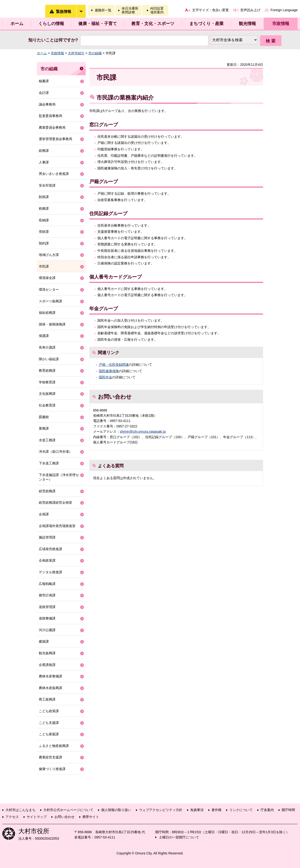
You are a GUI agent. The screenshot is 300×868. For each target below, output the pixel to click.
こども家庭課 (49, 734)
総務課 (44, 151)
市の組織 (95, 53)
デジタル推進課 (50, 572)
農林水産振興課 (50, 688)
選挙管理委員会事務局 (55, 139)
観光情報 (247, 24)
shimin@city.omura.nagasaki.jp (143, 431)
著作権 (216, 810)
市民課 (44, 266)
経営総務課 (47, 491)
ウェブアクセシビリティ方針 (161, 810)
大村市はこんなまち (20, 810)
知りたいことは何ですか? (53, 40)
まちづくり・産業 (206, 24)
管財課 (44, 232)
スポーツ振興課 (50, 301)
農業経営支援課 (50, 757)
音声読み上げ (250, 10)
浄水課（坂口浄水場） (55, 452)
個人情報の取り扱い (116, 810)
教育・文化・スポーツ (153, 24)
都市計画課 (47, 595)
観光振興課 (47, 653)
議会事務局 (47, 104)
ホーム (17, 24)
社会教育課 (47, 405)
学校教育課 (47, 382)
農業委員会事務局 (52, 127)
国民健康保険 (109, 371)
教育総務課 (47, 371)
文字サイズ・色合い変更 (210, 10)
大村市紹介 (76, 53)
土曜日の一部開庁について (179, 837)
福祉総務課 (47, 313)
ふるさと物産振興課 (54, 746)
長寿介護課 (47, 347)
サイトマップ (37, 817)
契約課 (44, 243)
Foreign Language (284, 10)
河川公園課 (47, 630)
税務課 (44, 208)
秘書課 (44, 81)
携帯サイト (91, 817)
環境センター (49, 289)
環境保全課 (47, 278)
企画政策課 (47, 560)
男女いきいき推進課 (54, 174)
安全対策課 (47, 185)
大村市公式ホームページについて (68, 810)
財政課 (44, 197)
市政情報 (281, 24)
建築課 (44, 641)
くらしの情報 (51, 24)
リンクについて (241, 810)
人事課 (44, 162)
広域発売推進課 (50, 549)
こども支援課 (49, 723)
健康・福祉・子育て (98, 24)
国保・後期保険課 (52, 324)
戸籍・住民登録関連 (114, 365)
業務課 (44, 428)
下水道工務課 (49, 463)
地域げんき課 (49, 255)
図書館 (44, 417)
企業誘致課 (47, 665)
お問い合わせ (65, 817)
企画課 (44, 514)
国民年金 (105, 377)
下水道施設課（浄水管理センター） (59, 477)
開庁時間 (288, 810)
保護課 (44, 336)
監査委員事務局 (50, 116)
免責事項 (197, 810)
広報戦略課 (47, 584)
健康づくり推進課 (52, 769)
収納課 (44, 220)
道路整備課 (47, 618)
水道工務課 (47, 440)
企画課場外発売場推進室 (57, 526)
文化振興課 (47, 394)
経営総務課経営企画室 (55, 503)
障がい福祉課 (49, 359)
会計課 (44, 93)
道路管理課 (47, 607)
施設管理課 (47, 537)
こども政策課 (49, 711)
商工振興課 (47, 699)
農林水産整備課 (50, 676)
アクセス (12, 817)
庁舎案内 (267, 810)
